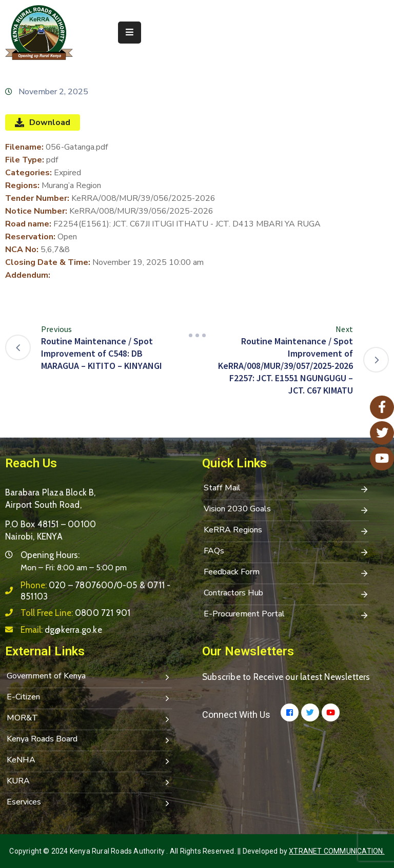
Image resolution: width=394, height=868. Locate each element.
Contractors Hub (286, 594)
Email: (61, 630)
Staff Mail (286, 489)
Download (43, 122)
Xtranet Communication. (337, 851)
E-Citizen (89, 698)
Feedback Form (286, 573)
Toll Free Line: (75, 613)
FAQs (286, 552)
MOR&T (89, 719)
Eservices (89, 803)
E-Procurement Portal (286, 615)
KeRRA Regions (286, 531)
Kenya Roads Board (89, 740)
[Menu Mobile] (130, 33)
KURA (89, 782)
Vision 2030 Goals (286, 510)
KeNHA (89, 761)
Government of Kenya (89, 677)
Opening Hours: (50, 555)
